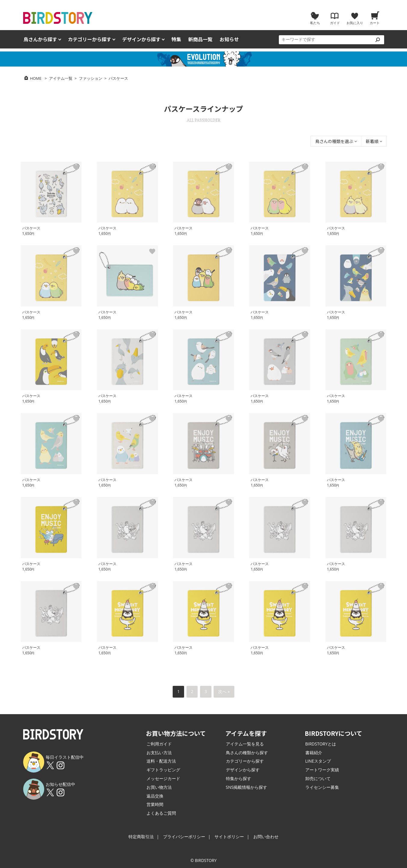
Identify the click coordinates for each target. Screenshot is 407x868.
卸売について (318, 778)
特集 (176, 39)
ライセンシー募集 (322, 787)
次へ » (224, 691)
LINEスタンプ (318, 761)
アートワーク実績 (322, 770)
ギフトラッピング (163, 770)
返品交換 (155, 796)
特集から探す (239, 778)
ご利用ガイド (159, 744)
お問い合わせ (266, 837)
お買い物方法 (159, 787)
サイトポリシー (229, 837)
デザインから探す (243, 770)
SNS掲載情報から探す (247, 787)
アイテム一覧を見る (245, 744)
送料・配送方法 (161, 761)
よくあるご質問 (161, 813)
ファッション (91, 78)
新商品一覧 (200, 39)
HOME (36, 78)
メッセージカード (163, 778)
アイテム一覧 (61, 78)
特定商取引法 (141, 837)
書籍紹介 (314, 753)
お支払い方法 (159, 753)
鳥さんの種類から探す (247, 753)
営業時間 (155, 804)
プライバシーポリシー (184, 837)
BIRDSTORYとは (321, 744)
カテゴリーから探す (245, 761)
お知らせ (229, 39)
